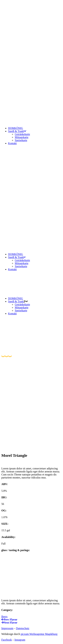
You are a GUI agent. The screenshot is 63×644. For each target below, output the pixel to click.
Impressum (7, 628)
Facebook (7, 640)
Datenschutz (23, 628)
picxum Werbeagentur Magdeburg (39, 634)
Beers (4, 617)
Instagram (20, 640)
